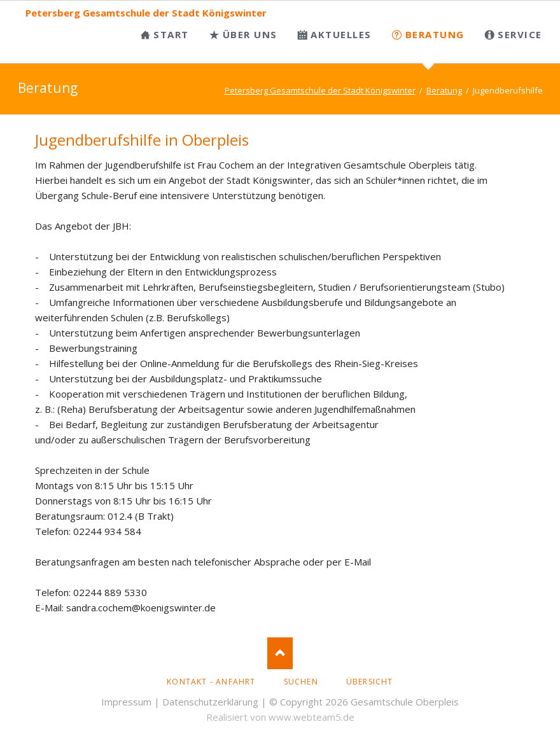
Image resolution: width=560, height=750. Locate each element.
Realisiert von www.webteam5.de (280, 717)
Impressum (126, 702)
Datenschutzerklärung (210, 702)
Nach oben (280, 653)
